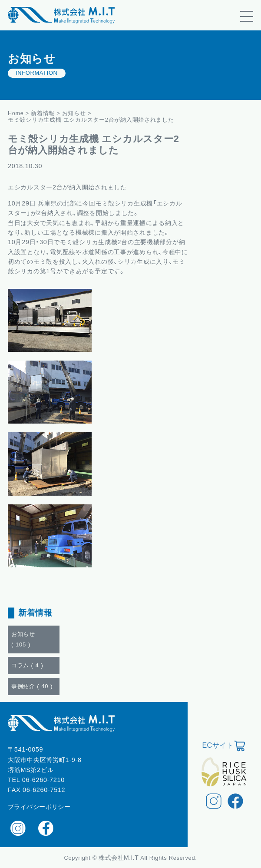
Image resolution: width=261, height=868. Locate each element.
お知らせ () (23, 639)
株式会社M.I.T (119, 858)
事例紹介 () (32, 686)
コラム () (27, 665)
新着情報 (43, 113)
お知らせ (74, 113)
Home (16, 113)
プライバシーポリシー (39, 807)
